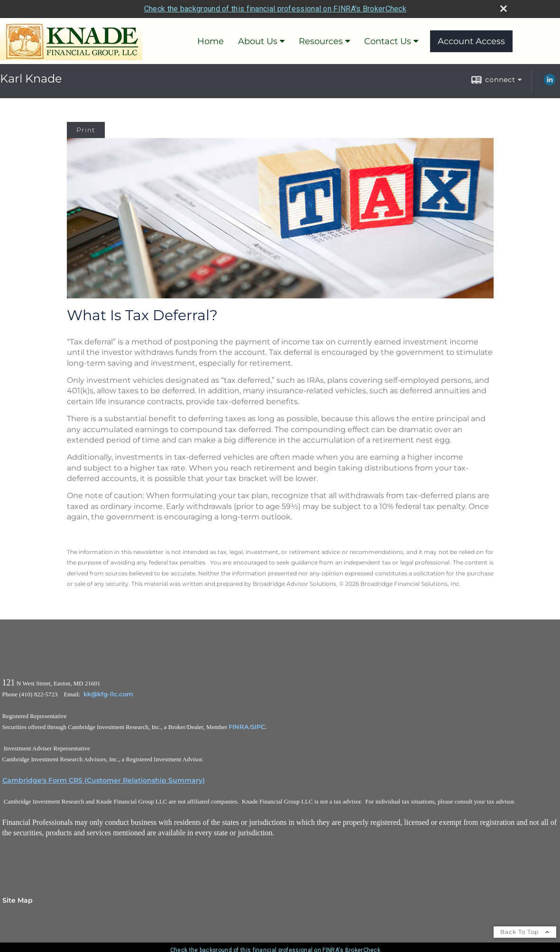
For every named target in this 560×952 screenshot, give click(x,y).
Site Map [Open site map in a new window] (18, 900)
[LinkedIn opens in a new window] (550, 83)
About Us (258, 41)
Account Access (471, 41)
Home (211, 41)
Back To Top (525, 932)
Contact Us (388, 41)
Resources (321, 41)
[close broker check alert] (504, 9)
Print (86, 130)
